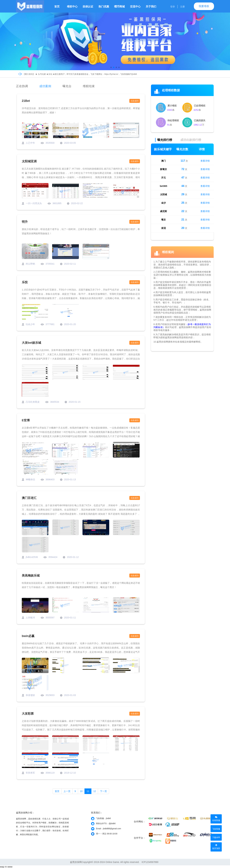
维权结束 (89, 86)
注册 (182, 7)
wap (2, 867)
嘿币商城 (119, 7)
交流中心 (135, 7)
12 (95, 791)
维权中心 (72, 7)
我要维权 (204, 6)
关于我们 (151, 7)
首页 (57, 7)
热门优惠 (104, 7)
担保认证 (88, 7)
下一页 (103, 791)
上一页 (67, 791)
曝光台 (67, 86)
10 (81, 791)
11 (88, 791)
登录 (173, 7)
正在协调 (22, 86)
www (10, 867)
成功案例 (45, 86)
